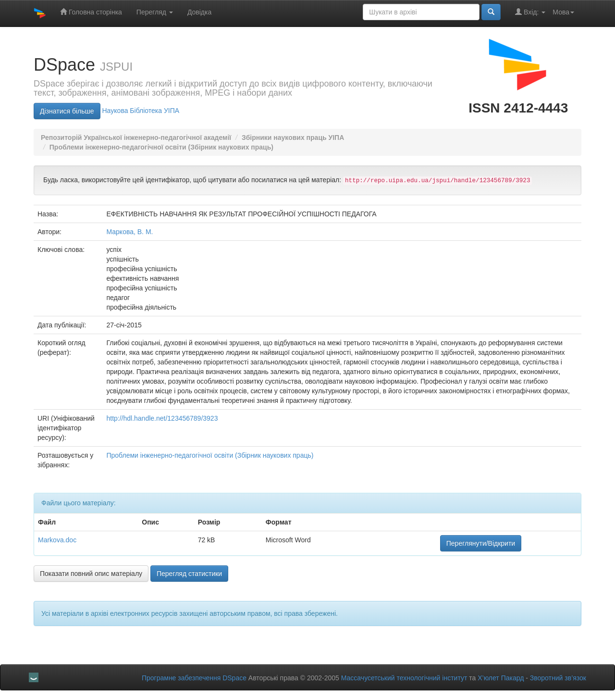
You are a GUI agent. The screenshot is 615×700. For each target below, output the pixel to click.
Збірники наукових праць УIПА (293, 137)
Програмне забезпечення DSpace (194, 678)
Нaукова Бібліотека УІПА (141, 111)
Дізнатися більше (67, 111)
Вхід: (530, 12)
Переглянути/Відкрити (481, 543)
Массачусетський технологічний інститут (404, 678)
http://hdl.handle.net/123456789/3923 (162, 418)
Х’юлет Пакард (501, 678)
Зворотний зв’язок (558, 678)
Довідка (199, 12)
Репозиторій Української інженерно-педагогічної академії (136, 137)
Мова (563, 12)
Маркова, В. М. (129, 232)
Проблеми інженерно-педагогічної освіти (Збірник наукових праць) (161, 147)
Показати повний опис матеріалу (91, 574)
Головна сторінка (91, 12)
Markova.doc (57, 540)
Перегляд (155, 12)
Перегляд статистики (189, 574)
